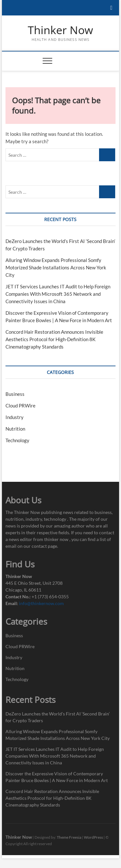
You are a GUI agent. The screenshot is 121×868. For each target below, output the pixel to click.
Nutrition (15, 429)
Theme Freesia (69, 837)
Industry (15, 417)
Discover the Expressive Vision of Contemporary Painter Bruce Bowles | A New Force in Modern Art (57, 777)
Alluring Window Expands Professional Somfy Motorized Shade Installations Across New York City (56, 267)
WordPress (93, 837)
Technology (17, 440)
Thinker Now (60, 30)
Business (15, 394)
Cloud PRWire (20, 406)
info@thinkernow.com (41, 603)
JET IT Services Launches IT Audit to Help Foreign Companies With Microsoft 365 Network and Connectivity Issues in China (58, 294)
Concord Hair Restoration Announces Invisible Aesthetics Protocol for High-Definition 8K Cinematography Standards (54, 339)
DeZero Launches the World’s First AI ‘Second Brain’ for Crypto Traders (58, 717)
